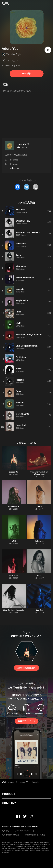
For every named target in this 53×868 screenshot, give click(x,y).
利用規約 (6, 831)
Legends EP (23, 144)
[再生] (48, 50)
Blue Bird (39, 610)
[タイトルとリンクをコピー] (36, 187)
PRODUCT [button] (9, 794)
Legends (14, 160)
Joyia (19, 54)
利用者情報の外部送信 (11, 835)
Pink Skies (14, 576)
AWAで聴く (26, 74)
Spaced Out (14, 472)
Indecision (39, 541)
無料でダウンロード (26, 721)
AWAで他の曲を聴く (26, 668)
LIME (14, 541)
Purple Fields (14, 506)
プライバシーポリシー (23, 831)
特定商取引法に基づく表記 (35, 835)
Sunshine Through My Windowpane (39, 473)
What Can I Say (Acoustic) (14, 610)
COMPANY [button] (9, 803)
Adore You (36, 782)
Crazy (39, 506)
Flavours (14, 164)
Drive (39, 576)
